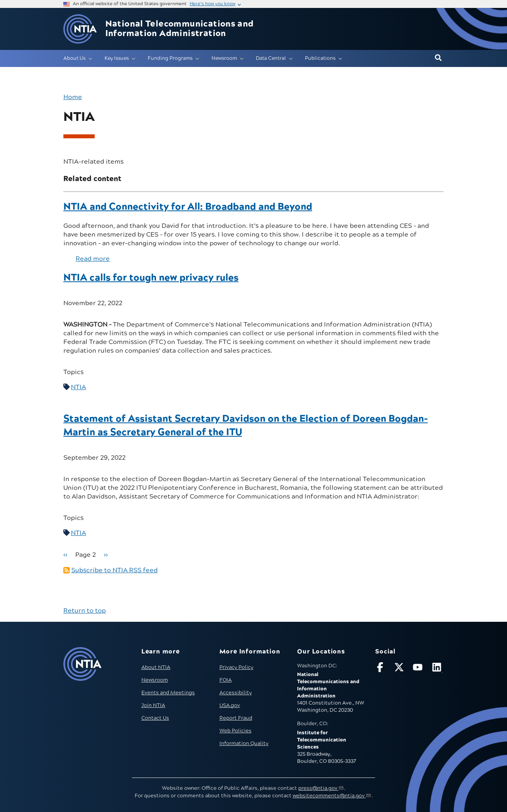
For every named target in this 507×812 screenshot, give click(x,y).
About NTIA (156, 667)
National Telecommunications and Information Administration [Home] (180, 29)
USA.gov (230, 705)
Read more (93, 259)
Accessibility (236, 693)
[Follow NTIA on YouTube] (419, 669)
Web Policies (235, 731)
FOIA (226, 680)
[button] (438, 58)
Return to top (85, 611)
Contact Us (155, 718)
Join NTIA (153, 705)
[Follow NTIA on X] (400, 669)
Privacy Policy (236, 667)
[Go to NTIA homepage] (80, 29)
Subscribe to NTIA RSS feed (114, 570)
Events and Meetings (168, 693)
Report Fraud (236, 718)
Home (73, 97)
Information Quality (244, 743)
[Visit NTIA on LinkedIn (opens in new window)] (438, 669)
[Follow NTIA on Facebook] (381, 669)
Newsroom (155, 680)
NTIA (78, 387)
